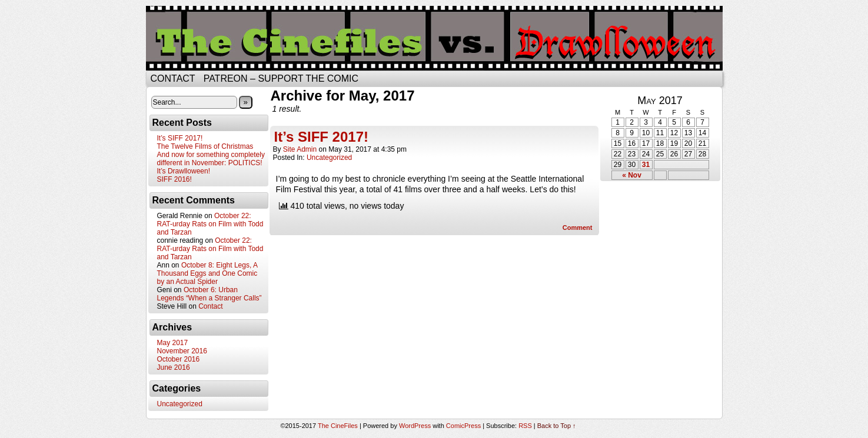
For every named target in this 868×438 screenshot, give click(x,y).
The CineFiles (338, 426)
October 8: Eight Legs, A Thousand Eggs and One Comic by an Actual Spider (207, 273)
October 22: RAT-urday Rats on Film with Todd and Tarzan (210, 224)
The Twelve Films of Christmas (205, 146)
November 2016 (182, 351)
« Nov (632, 175)
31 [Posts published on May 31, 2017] (646, 165)
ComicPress (463, 426)
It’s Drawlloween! (184, 171)
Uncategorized (180, 404)
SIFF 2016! (174, 179)
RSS (525, 426)
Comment (578, 228)
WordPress (415, 426)
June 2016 (174, 367)
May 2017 (173, 343)
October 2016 (179, 359)
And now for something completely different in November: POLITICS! (211, 159)
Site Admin (300, 149)
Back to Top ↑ (557, 426)
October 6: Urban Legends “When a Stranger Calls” (209, 294)
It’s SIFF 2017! (180, 138)
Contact (173, 78)
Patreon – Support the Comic (281, 78)
